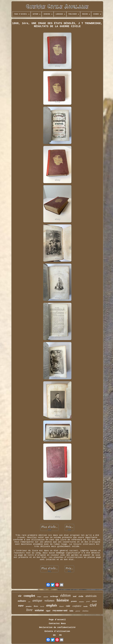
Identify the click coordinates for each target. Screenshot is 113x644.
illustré (61, 606)
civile (81, 596)
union (94, 601)
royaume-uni (60, 610)
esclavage (54, 596)
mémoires (82, 602)
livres (36, 606)
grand (88, 601)
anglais (52, 605)
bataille (86, 606)
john (29, 602)
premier (74, 601)
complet (29, 596)
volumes (49, 601)
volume (39, 610)
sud (75, 596)
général (78, 611)
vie (20, 596)
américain (91, 596)
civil (93, 605)
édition (66, 595)
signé (48, 611)
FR (60, 635)
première (29, 606)
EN (54, 635)
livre (29, 610)
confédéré (77, 606)
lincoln (42, 606)
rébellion (85, 611)
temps (39, 597)
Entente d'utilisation (57, 631)
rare (21, 605)
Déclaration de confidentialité (57, 627)
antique (37, 600)
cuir (68, 606)
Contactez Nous (57, 623)
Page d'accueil (57, 620)
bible (71, 611)
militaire (22, 601)
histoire (63, 600)
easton (46, 597)
